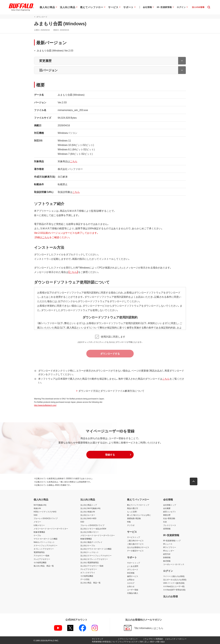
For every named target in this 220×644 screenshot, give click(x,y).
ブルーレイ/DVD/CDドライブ (46, 518)
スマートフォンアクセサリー (46, 545)
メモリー (37, 522)
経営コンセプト (170, 512)
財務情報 (167, 558)
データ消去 (85, 579)
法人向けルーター (88, 515)
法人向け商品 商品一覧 (90, 583)
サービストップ (134, 537)
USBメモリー (39, 525)
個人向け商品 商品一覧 (44, 566)
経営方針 (167, 554)
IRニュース (168, 544)
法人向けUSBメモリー (90, 532)
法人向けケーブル (88, 545)
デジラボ (131, 525)
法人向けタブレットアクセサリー (94, 559)
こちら (73, 161)
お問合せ (131, 580)
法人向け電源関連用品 (90, 562)
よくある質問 (133, 566)
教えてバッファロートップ (138, 505)
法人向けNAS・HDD (88, 518)
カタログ (131, 583)
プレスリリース (170, 525)
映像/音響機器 (39, 532)
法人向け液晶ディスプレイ (91, 542)
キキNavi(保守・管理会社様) (174, 590)
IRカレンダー (169, 551)
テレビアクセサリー (42, 559)
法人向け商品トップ (89, 505)
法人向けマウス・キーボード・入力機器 (96, 549)
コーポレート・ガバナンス (174, 564)
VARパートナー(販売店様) (174, 583)
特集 (129, 522)
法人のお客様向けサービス (138, 547)
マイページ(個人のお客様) (174, 576)
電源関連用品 (39, 552)
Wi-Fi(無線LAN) (40, 505)
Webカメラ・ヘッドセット (44, 542)
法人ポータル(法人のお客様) (175, 580)
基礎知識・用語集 (134, 518)
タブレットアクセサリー (44, 549)
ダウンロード (133, 569)
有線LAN (37, 508)
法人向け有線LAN (88, 512)
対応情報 (131, 573)
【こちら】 (73, 272)
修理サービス (133, 576)
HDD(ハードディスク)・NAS (45, 512)
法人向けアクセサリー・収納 (92, 566)
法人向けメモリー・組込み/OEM (93, 529)
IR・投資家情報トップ (172, 541)
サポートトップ (134, 563)
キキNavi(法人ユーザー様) (174, 586)
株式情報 (167, 561)
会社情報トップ (170, 505)
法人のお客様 (170, 596)
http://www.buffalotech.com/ (45, 405)
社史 (165, 522)
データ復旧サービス (135, 551)
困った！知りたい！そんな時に (139, 515)
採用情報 (167, 529)
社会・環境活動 (169, 518)
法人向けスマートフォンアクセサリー (96, 556)
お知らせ (131, 586)
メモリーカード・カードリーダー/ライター (51, 529)
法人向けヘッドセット (90, 552)
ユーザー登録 (133, 590)
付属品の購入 (133, 593)
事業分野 (167, 515)
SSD (36, 515)
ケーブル (37, 535)
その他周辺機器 (40, 562)
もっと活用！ (132, 512)
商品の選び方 (133, 508)
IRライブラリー (170, 547)
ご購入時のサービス (135, 541)
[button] (110, 455)
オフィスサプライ (88, 573)
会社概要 (167, 508)
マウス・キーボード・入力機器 (46, 539)
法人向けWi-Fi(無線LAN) (90, 508)
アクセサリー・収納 (41, 556)
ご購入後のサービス (135, 544)
